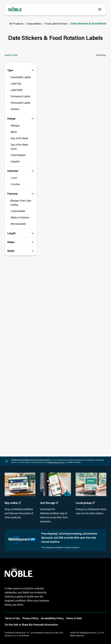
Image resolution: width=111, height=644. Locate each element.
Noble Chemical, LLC (56, 462)
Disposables (34, 23)
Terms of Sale (74, 618)
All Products (16, 23)
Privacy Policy (30, 618)
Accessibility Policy (52, 618)
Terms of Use (12, 618)
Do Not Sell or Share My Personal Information (31, 625)
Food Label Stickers (56, 23)
